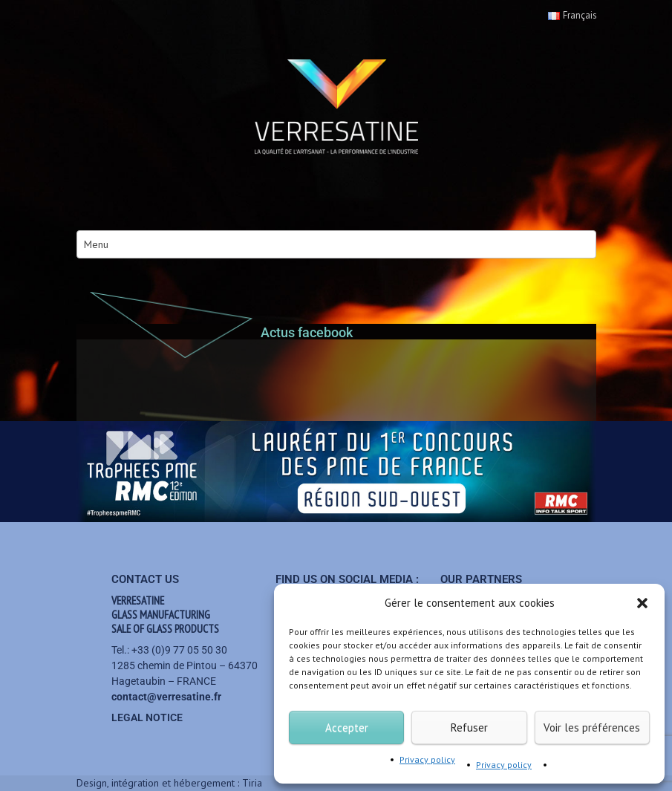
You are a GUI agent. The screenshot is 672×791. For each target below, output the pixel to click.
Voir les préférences (592, 727)
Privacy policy (427, 759)
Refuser (469, 727)
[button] (642, 603)
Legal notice (147, 717)
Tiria (252, 783)
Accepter (347, 727)
